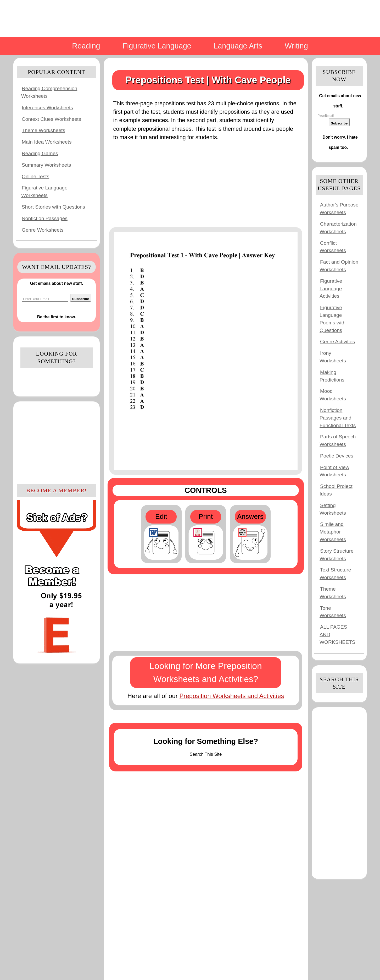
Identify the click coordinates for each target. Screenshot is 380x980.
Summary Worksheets (46, 165)
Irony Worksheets (333, 357)
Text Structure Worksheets (335, 574)
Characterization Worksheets (338, 228)
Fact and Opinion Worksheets (339, 266)
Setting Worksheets (333, 509)
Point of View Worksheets (334, 471)
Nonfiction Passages (45, 218)
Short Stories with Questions (53, 207)
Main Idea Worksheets (47, 142)
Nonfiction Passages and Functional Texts (338, 418)
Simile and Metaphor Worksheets (333, 532)
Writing (296, 46)
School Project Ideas (336, 490)
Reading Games (40, 153)
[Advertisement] (57, 442)
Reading (86, 46)
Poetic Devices (337, 456)
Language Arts (238, 46)
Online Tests (35, 176)
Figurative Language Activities (331, 289)
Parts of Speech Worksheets (338, 440)
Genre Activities (337, 342)
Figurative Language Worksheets (44, 192)
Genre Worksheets (43, 230)
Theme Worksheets (43, 130)
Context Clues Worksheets (51, 119)
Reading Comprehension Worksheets (49, 92)
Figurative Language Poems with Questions (332, 319)
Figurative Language (157, 46)
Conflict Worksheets (333, 247)
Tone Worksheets (333, 612)
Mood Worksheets (333, 395)
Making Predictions (332, 376)
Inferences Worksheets (47, 108)
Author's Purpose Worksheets (339, 209)
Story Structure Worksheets (337, 555)
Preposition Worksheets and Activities (232, 696)
